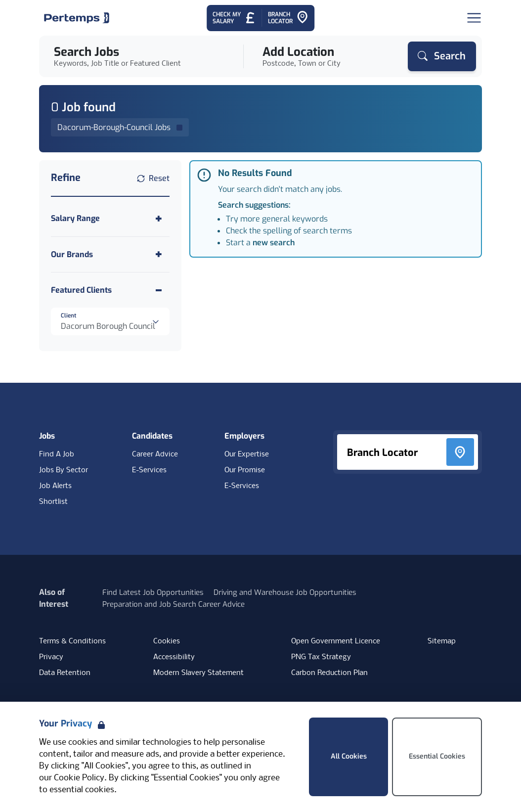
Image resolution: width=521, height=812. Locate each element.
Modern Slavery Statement (198, 673)
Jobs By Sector (64, 470)
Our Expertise (247, 454)
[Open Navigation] (474, 18)
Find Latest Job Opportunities (153, 592)
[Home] (77, 18)
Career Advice (155, 454)
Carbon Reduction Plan (329, 673)
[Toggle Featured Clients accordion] (110, 290)
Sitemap (442, 641)
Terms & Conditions (72, 641)
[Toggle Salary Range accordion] (110, 218)
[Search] (442, 56)
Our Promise (245, 470)
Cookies (167, 641)
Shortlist (53, 502)
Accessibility (174, 657)
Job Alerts (55, 486)
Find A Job (57, 454)
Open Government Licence (336, 641)
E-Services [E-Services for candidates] (149, 470)
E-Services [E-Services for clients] (242, 486)
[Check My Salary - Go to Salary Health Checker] (234, 18)
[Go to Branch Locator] (288, 18)
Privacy (51, 657)
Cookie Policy (79, 778)
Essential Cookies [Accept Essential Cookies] (437, 756)
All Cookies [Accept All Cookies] (349, 756)
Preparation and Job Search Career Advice (174, 604)
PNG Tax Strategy (321, 657)
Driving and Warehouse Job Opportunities (285, 592)
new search (274, 243)
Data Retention (65, 673)
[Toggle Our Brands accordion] (110, 254)
